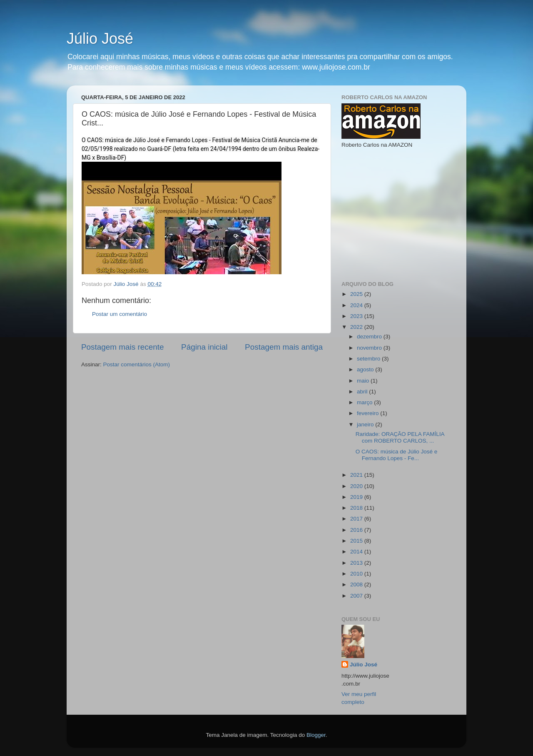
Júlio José (100, 39)
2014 (357, 552)
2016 (357, 530)
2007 (357, 596)
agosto (366, 369)
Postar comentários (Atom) (137, 364)
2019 (357, 497)
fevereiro (369, 413)
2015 (357, 541)
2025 (357, 294)
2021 (357, 475)
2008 (357, 585)
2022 (357, 327)
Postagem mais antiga (284, 347)
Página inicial (204, 347)
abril (363, 392)
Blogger (316, 735)
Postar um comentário (120, 314)
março (365, 402)
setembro (369, 359)
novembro (370, 348)
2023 (357, 316)
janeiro (366, 424)
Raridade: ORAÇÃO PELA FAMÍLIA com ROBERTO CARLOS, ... (400, 437)
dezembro (370, 337)
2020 (357, 486)
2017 (357, 519)
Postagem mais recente (122, 347)
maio (364, 381)
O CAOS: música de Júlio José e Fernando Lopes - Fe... (397, 455)
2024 (357, 305)
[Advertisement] (404, 214)
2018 (357, 508)
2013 (357, 563)
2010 (357, 574)
